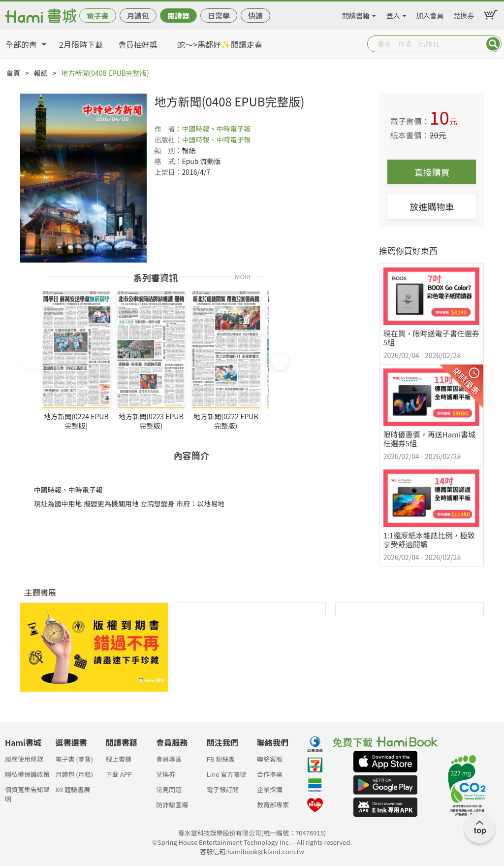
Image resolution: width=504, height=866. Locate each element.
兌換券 (464, 14)
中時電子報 (233, 129)
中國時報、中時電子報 (216, 139)
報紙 (41, 73)
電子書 (98, 16)
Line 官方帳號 (227, 774)
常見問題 (169, 789)
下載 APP (119, 774)
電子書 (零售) (74, 759)
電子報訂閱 (223, 789)
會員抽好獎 (138, 44)
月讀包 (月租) (74, 774)
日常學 (219, 16)
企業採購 (270, 789)
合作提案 (270, 774)
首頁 (13, 73)
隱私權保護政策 (27, 774)
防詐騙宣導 (172, 805)
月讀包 (138, 16)
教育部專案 (273, 805)
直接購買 (432, 172)
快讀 (255, 16)
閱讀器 (178, 16)
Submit (493, 44)
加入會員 (430, 14)
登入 (393, 14)
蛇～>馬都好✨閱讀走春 (220, 44)
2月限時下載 (81, 44)
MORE (244, 276)
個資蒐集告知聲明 (27, 792)
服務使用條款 (24, 759)
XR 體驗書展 (73, 789)
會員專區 (169, 759)
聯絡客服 (270, 759)
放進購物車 (432, 206)
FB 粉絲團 (221, 759)
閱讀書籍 (356, 14)
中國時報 (195, 129)
